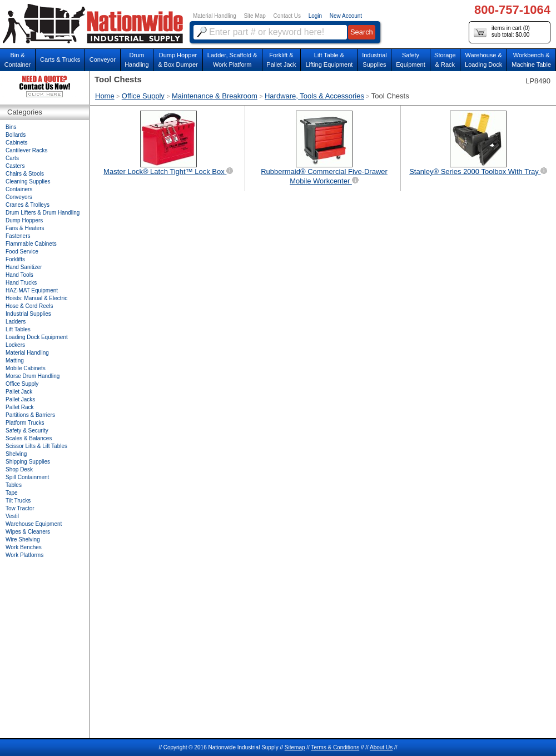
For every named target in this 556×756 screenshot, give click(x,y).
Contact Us (287, 16)
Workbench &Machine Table (531, 60)
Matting (15, 360)
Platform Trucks (25, 423)
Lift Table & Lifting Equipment (329, 60)
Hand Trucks (21, 283)
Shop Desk (19, 469)
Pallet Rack (20, 407)
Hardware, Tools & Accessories (314, 96)
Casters (15, 166)
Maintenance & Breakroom (215, 96)
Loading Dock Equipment (37, 337)
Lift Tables (18, 329)
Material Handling (215, 16)
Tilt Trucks (18, 501)
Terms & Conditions (335, 747)
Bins (11, 127)
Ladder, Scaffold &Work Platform (232, 60)
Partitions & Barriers (30, 415)
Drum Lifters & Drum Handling (43, 213)
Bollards (16, 135)
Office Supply (143, 96)
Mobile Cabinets (26, 368)
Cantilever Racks (27, 150)
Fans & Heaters (25, 228)
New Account (346, 16)
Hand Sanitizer (24, 267)
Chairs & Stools (25, 174)
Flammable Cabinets (31, 244)
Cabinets (16, 143)
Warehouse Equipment (34, 524)
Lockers (15, 345)
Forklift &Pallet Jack (281, 60)
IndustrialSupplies (374, 60)
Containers (19, 189)
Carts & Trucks (60, 59)
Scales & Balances (29, 438)
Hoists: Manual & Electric (36, 298)
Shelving (16, 454)
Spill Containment (27, 477)
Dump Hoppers (24, 220)
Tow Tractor (20, 508)
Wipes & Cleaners (28, 532)
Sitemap (295, 747)
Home (105, 96)
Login (315, 16)
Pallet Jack (19, 392)
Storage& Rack (445, 60)
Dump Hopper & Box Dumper (178, 60)
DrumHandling (136, 60)
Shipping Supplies (28, 462)
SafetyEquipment (411, 60)
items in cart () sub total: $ (502, 32)
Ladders (16, 322)
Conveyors (19, 197)
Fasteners (18, 236)
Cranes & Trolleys (28, 205)
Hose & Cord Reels (29, 306)
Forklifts (15, 259)
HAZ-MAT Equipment (32, 290)
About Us (381, 747)
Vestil (12, 516)
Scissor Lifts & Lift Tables (36, 446)
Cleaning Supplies (28, 181)
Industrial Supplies (28, 314)
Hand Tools (19, 275)
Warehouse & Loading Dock (483, 60)
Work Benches (24, 547)
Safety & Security (27, 431)
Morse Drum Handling (33, 376)
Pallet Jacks (20, 399)
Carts (12, 158)
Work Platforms (24, 555)
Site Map (254, 16)
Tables (14, 485)
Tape (12, 493)
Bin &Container (18, 60)
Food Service (22, 252)
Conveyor (103, 59)
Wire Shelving (23, 539)
